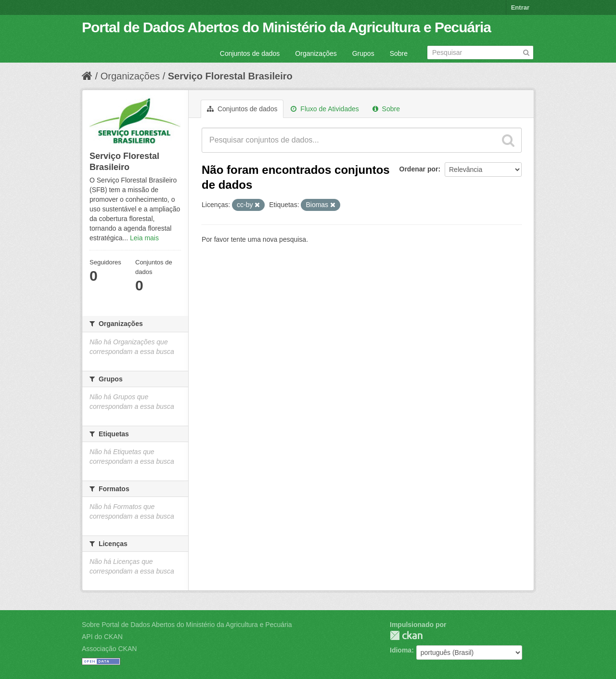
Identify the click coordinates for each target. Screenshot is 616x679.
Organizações (316, 53)
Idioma (401, 650)
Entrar (520, 7)
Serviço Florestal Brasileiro (230, 76)
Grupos (363, 53)
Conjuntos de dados (250, 53)
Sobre (399, 53)
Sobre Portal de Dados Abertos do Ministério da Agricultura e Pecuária (187, 625)
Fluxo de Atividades (325, 109)
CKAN (406, 635)
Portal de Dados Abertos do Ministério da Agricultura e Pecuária (286, 27)
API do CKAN (102, 637)
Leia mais (144, 238)
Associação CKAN (109, 649)
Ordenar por (419, 169)
